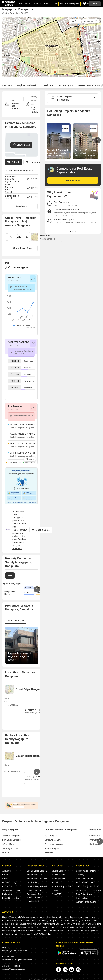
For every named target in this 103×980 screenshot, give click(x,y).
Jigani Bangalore (52, 836)
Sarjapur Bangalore (53, 840)
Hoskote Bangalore (53, 849)
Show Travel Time (21, 248)
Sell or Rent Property (70, 4)
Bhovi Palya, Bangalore (30, 689)
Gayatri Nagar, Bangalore (31, 756)
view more (4, 852)
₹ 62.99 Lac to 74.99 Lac (85, 156)
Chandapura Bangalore (54, 844)
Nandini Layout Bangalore (11, 840)
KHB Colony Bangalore (10, 849)
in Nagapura (72, 98)
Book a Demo (41, 530)
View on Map (21, 145)
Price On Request (54, 156)
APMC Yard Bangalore (9, 844)
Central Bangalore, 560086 (15, 13)
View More (21, 206)
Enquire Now (73, 180)
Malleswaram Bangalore (10, 836)
